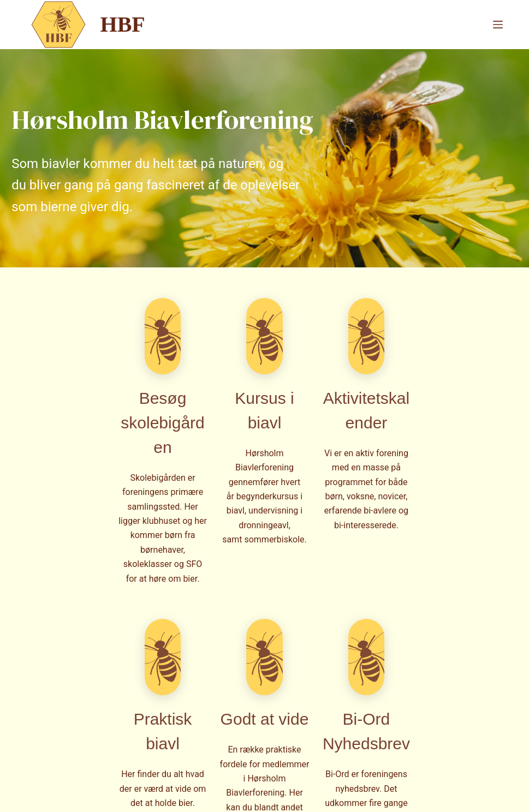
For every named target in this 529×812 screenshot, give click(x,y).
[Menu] (498, 25)
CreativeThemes (206, 793)
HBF (123, 24)
